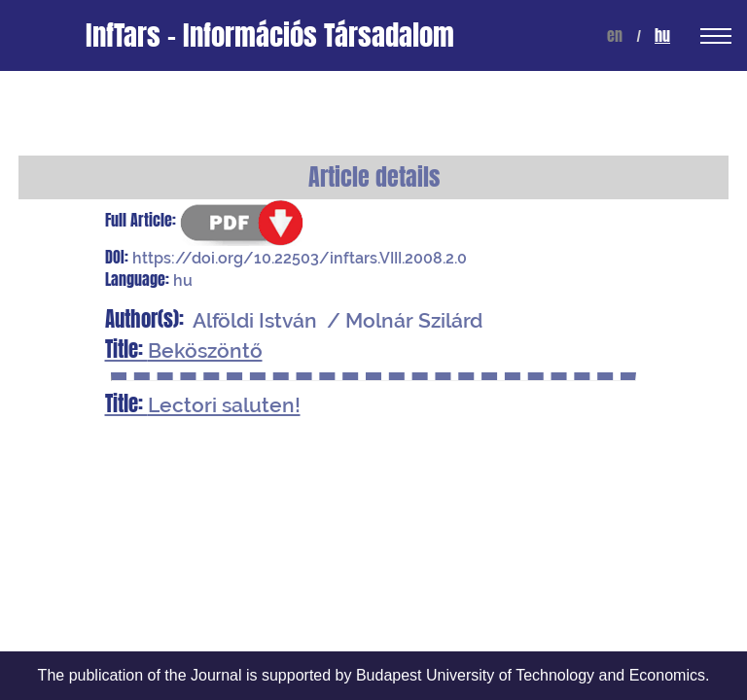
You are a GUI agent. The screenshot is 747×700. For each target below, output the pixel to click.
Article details (374, 177)
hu (662, 35)
